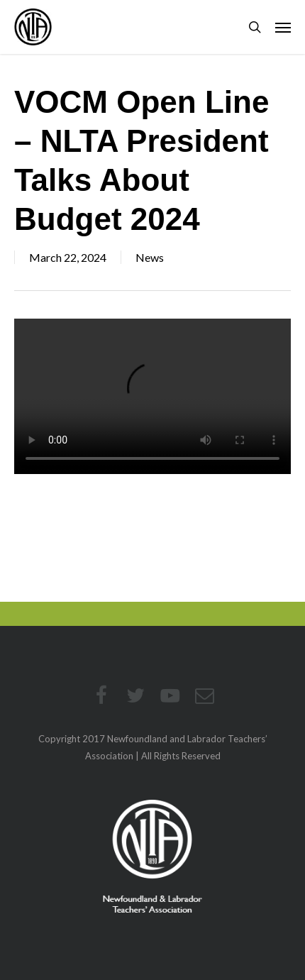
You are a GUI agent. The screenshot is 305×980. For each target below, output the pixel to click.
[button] (283, 27)
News (150, 257)
